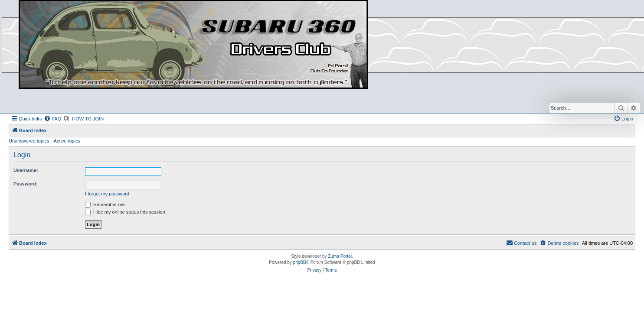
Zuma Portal (340, 256)
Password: (26, 184)
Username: (26, 170)
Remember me (105, 205)
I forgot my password (107, 194)
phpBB (300, 262)
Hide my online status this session (125, 212)
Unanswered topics (29, 141)
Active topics (67, 141)
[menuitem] (52, 119)
